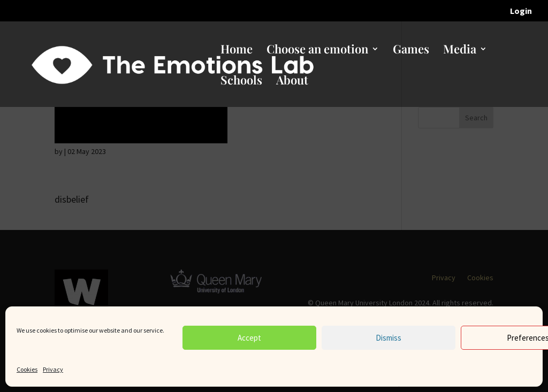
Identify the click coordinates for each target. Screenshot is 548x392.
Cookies (27, 369)
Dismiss (389, 338)
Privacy (53, 369)
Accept (249, 338)
